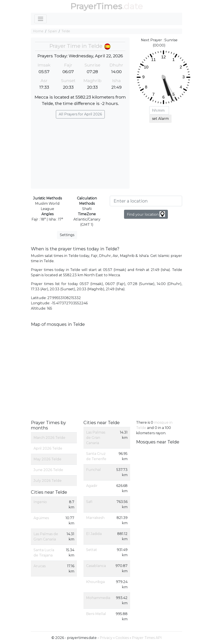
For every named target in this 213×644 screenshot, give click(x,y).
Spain (52, 31)
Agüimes (41, 518)
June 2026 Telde (48, 470)
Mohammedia (98, 598)
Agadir (92, 486)
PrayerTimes (96, 6)
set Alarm (160, 119)
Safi (89, 502)
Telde (66, 31)
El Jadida (94, 534)
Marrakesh (95, 518)
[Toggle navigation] (41, 19)
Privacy (106, 638)
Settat (92, 550)
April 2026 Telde (48, 448)
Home (38, 31)
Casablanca (96, 566)
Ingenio (40, 502)
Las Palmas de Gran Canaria (96, 438)
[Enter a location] (146, 201)
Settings (67, 235)
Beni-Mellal (96, 614)
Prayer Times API (147, 638)
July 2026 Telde (48, 481)
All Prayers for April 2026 (80, 114)
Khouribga (95, 582)
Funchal (93, 470)
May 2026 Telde (47, 459)
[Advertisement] (80, 151)
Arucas (40, 566)
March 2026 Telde (49, 438)
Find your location (146, 214)
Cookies (122, 638)
